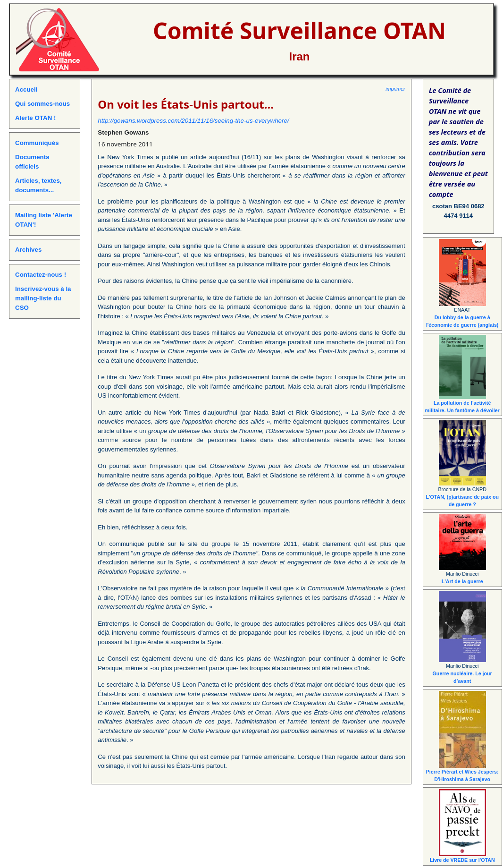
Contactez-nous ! (41, 275)
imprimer (395, 89)
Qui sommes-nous (42, 104)
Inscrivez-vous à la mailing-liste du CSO (43, 298)
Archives (28, 250)
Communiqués (37, 143)
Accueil (26, 89)
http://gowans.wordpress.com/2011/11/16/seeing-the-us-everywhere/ (193, 121)
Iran (299, 56)
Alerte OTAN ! (35, 118)
